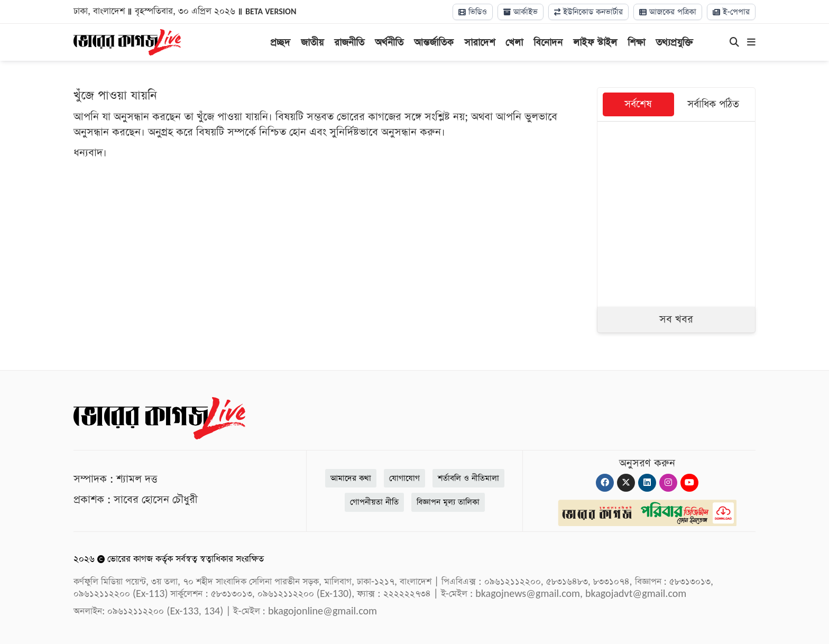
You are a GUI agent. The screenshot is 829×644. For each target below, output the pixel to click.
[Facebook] (605, 483)
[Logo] (127, 41)
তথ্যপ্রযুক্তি (674, 43)
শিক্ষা (636, 43)
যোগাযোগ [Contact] (404, 478)
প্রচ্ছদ (280, 43)
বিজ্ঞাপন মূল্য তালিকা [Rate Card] (448, 502)
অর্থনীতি (389, 43)
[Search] (734, 43)
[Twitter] (626, 483)
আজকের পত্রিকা (668, 12)
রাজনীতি (349, 43)
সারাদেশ (480, 43)
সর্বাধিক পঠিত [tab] (713, 104)
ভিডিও (473, 12)
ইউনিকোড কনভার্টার (588, 12)
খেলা (514, 43)
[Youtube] (689, 483)
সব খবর (676, 319)
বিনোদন (548, 43)
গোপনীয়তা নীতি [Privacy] (374, 502)
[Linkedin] (647, 483)
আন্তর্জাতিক (434, 43)
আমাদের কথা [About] (351, 478)
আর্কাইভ (521, 12)
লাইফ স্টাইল (595, 43)
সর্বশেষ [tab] (638, 104)
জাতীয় (312, 43)
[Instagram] (668, 483)
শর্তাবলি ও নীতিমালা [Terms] (468, 478)
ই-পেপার (731, 12)
